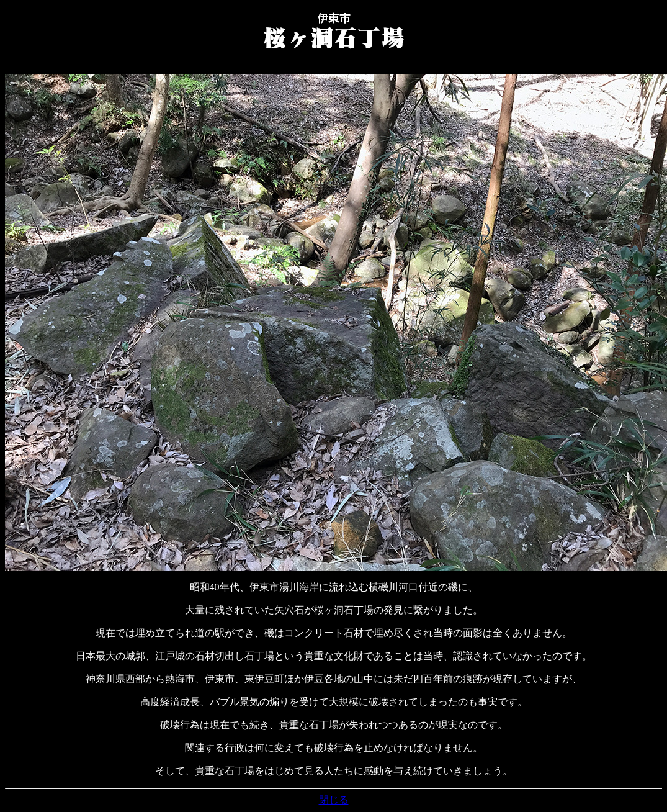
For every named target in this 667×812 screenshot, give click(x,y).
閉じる (334, 800)
